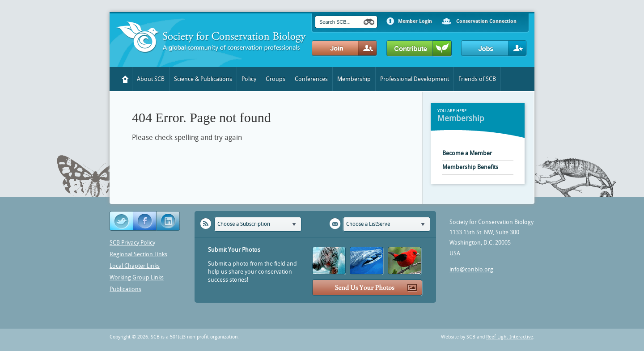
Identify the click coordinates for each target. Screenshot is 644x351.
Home (125, 79)
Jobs (494, 49)
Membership (354, 79)
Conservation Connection (486, 21)
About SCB (151, 79)
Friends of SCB (477, 79)
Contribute (419, 49)
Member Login (415, 21)
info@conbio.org (471, 269)
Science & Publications (203, 79)
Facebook (145, 221)
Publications (125, 289)
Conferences (311, 79)
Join (345, 49)
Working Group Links (137, 277)
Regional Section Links (138, 254)
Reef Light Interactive (510, 337)
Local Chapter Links (135, 266)
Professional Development (415, 79)
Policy (249, 79)
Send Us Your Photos (367, 288)
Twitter (121, 221)
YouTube (169, 221)
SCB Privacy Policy (132, 243)
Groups (275, 79)
